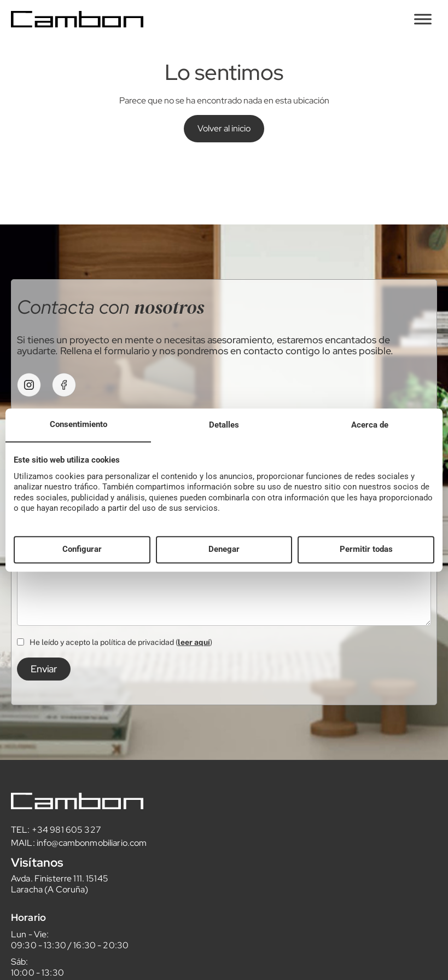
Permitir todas (366, 550)
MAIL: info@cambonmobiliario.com (79, 843)
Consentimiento (78, 424)
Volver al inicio (224, 128)
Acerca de (370, 425)
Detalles (224, 425)
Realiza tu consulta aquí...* (224, 582)
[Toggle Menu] (423, 19)
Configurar (82, 550)
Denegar (224, 550)
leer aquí (194, 642)
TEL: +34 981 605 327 (56, 830)
